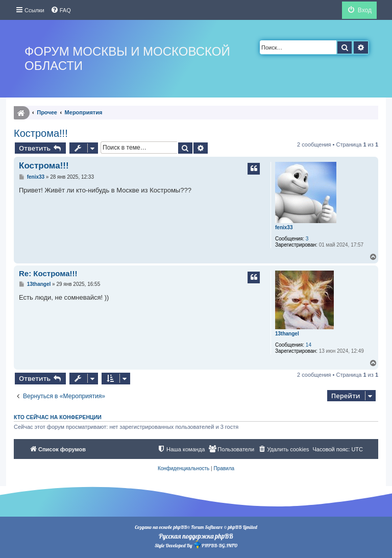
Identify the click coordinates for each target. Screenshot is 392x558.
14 (309, 345)
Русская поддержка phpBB (196, 536)
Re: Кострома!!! (48, 273)
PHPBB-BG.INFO (215, 544)
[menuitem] (61, 10)
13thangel (287, 334)
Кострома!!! (41, 133)
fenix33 (284, 227)
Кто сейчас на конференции (58, 417)
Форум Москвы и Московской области (127, 58)
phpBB (180, 527)
